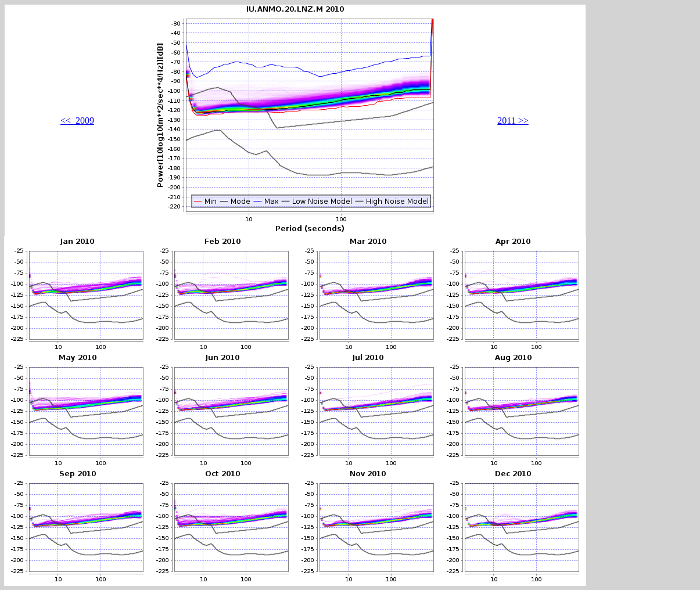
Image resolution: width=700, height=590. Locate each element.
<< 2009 (77, 120)
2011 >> (513, 120)
